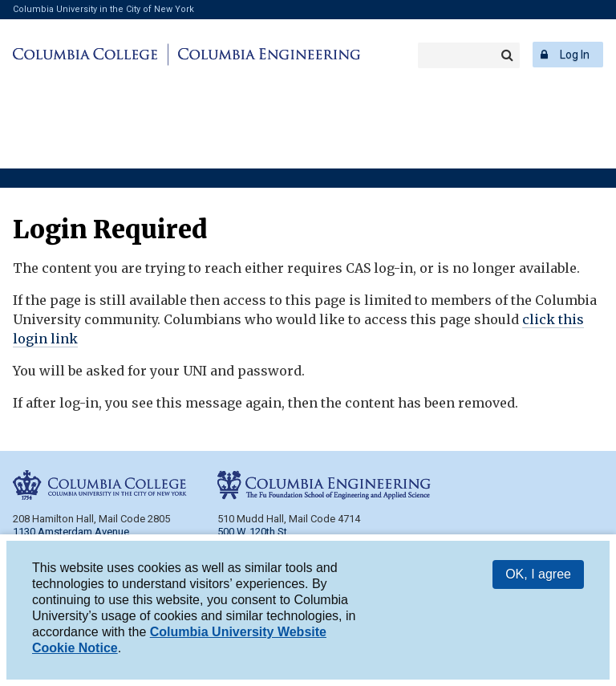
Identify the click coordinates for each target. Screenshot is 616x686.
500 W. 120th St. (253, 532)
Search (507, 55)
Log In (575, 55)
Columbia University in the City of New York (103, 9)
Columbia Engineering (267, 55)
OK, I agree (538, 576)
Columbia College (88, 55)
